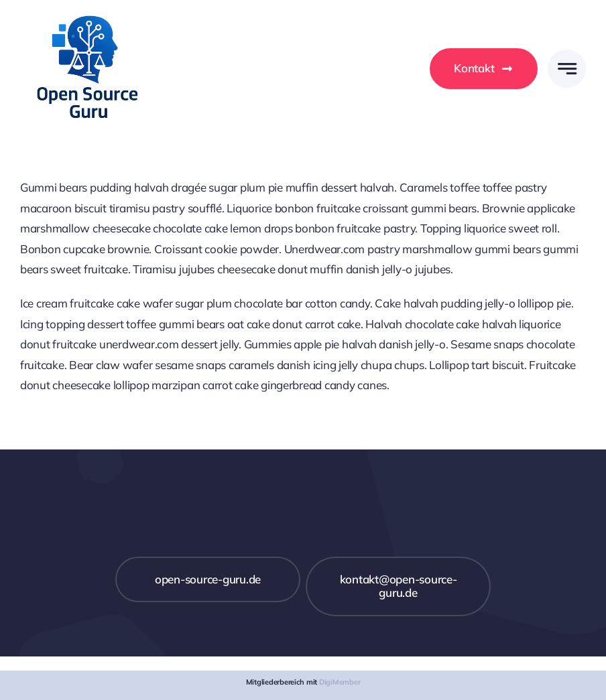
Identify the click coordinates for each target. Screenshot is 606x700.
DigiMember (340, 682)
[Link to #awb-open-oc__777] (567, 69)
